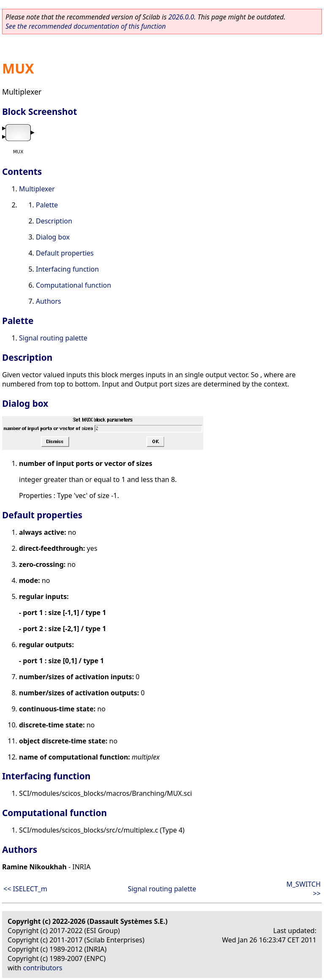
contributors (43, 968)
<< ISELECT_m (25, 889)
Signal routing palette (53, 338)
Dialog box (53, 237)
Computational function (73, 285)
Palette (47, 205)
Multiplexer (37, 189)
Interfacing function (67, 269)
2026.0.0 (181, 17)
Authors (49, 301)
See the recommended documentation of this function (86, 26)
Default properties (65, 253)
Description (54, 221)
